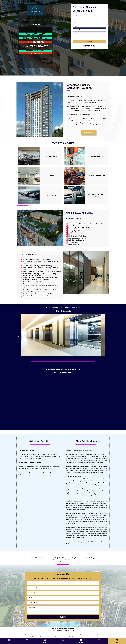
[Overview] (9, 640)
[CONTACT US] (117, 640)
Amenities (99, 642)
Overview (9, 642)
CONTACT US (117, 642)
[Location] (63, 640)
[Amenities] (99, 640)
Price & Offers (27, 642)
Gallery (45, 642)
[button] (18, 336)
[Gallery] (45, 640)
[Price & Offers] (27, 640)
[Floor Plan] (81, 640)
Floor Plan (81, 642)
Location (63, 642)
